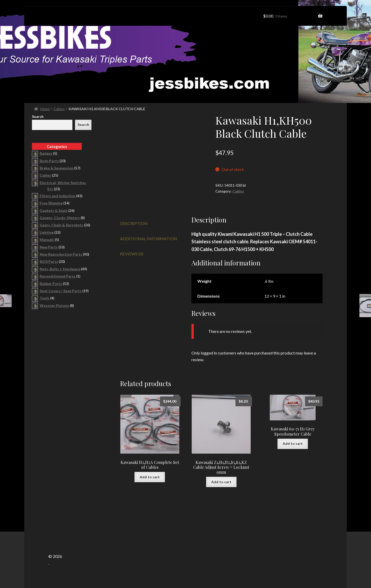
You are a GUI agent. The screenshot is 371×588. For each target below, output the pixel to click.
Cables (59, 109)
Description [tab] (134, 223)
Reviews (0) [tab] (132, 254)
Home (45, 109)
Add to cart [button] (150, 477)
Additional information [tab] (149, 239)
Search (38, 116)
